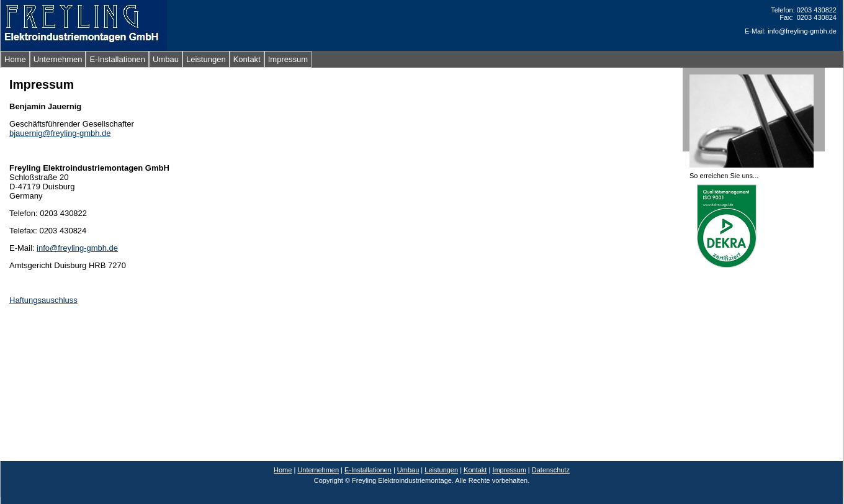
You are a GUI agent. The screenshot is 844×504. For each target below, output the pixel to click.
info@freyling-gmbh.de (77, 248)
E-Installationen (117, 59)
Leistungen (206, 59)
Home (15, 59)
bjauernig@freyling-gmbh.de (60, 133)
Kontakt (247, 59)
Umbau (166, 59)
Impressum (288, 59)
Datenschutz (551, 470)
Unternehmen (58, 59)
